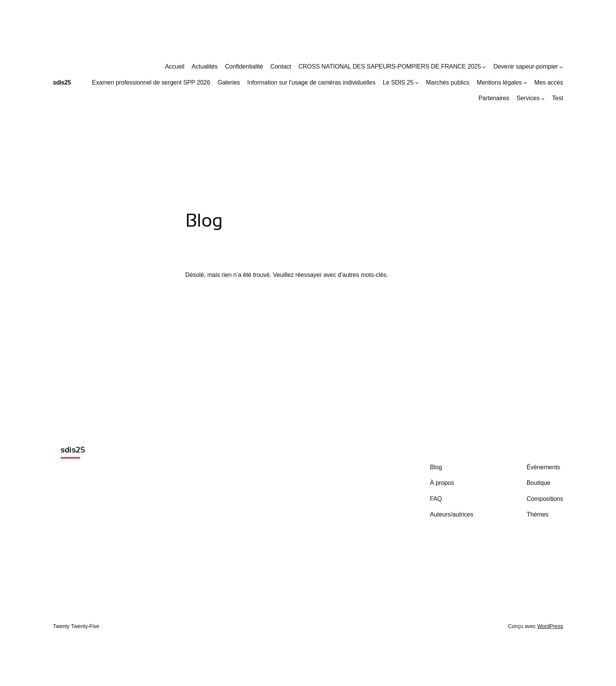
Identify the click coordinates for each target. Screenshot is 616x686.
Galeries (229, 82)
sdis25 (62, 82)
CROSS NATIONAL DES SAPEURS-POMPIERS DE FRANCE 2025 (390, 66)
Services (528, 98)
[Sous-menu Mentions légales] (525, 83)
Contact (281, 66)
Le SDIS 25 (398, 82)
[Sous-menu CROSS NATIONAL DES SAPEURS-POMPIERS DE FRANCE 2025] (484, 67)
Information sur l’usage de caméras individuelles (311, 82)
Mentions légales (499, 82)
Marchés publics (448, 82)
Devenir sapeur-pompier (526, 66)
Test (558, 98)
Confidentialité (244, 66)
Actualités (204, 66)
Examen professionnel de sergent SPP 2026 (151, 82)
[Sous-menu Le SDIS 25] (417, 83)
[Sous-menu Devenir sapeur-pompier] (561, 67)
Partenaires (494, 98)
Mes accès (549, 82)
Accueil (175, 66)
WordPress (550, 626)
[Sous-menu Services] (543, 99)
